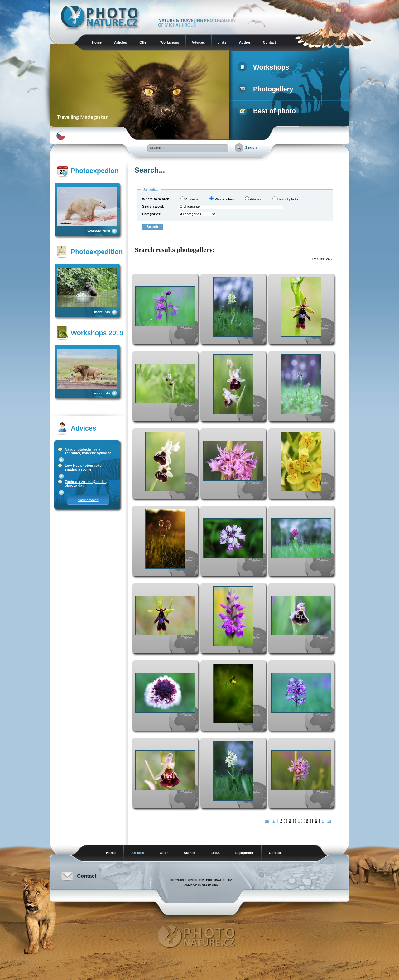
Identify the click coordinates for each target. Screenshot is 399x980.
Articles (120, 42)
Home (97, 42)
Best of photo (268, 111)
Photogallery (267, 89)
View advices (88, 500)
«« (267, 821)
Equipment (244, 853)
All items (190, 199)
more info (102, 312)
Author (245, 42)
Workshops (170, 42)
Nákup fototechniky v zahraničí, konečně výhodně (88, 451)
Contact (269, 42)
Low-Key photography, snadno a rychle (84, 467)
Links (222, 42)
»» (329, 821)
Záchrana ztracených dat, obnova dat (86, 484)
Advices (198, 42)
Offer (144, 42)
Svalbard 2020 (98, 231)
